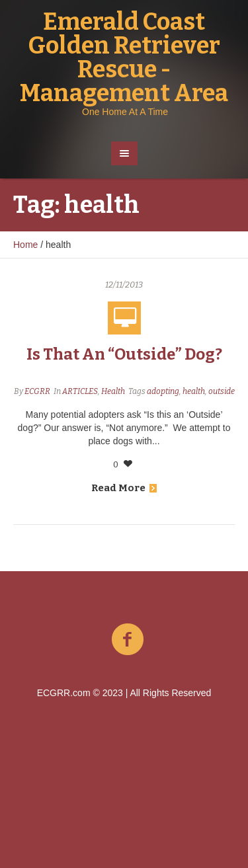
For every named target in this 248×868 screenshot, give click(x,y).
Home (25, 245)
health (194, 391)
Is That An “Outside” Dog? (124, 354)
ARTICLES (80, 391)
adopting (163, 391)
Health (113, 391)
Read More (124, 488)
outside (222, 391)
